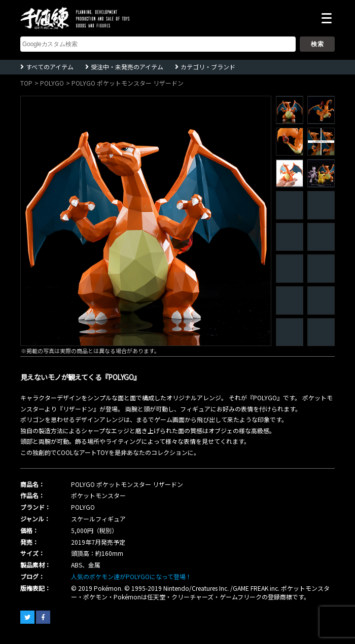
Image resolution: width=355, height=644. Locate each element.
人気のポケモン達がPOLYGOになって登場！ (131, 576)
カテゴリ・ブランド (208, 67)
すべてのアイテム (50, 67)
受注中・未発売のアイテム (127, 67)
